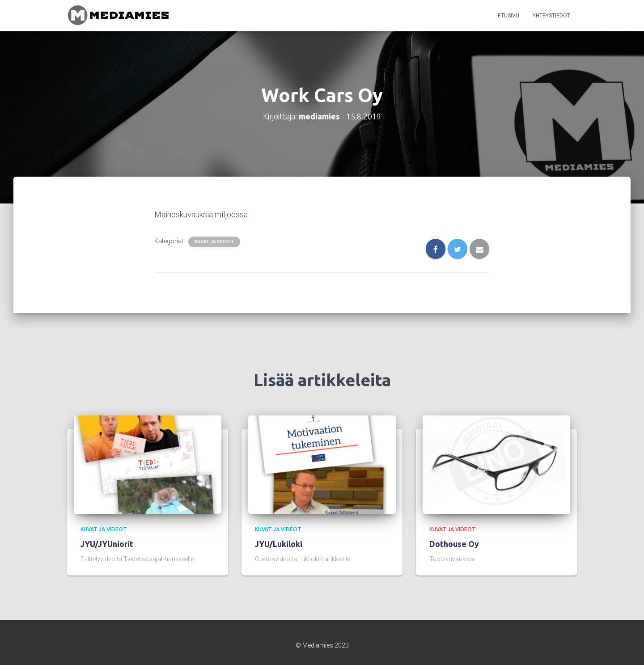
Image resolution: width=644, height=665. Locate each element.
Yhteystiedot (551, 16)
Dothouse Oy (454, 544)
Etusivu (508, 16)
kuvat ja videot (214, 242)
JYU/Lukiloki (279, 544)
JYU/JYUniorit (107, 544)
